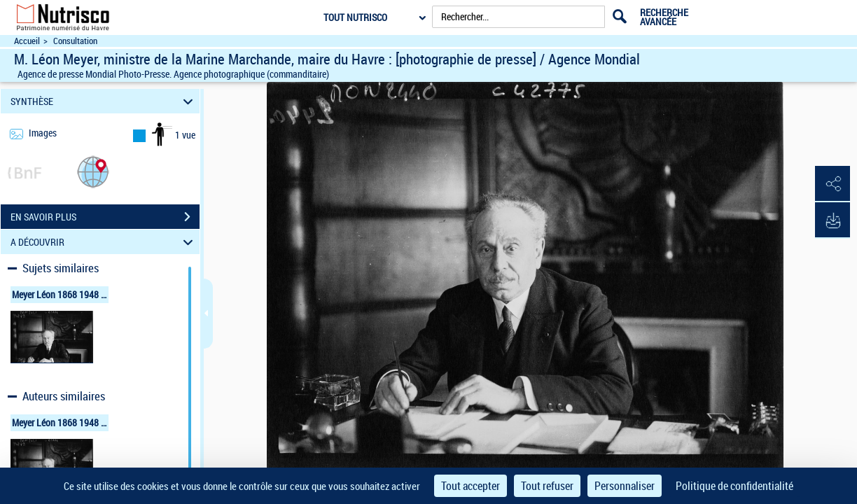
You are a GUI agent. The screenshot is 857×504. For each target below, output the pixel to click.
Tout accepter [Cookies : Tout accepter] (471, 486)
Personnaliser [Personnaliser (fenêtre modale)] (625, 486)
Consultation (75, 41)
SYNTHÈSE (104, 101)
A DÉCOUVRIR (104, 242)
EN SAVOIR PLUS (105, 217)
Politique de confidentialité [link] (734, 486)
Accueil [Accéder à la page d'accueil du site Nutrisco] (27, 41)
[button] (93, 171)
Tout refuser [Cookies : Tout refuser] (547, 486)
